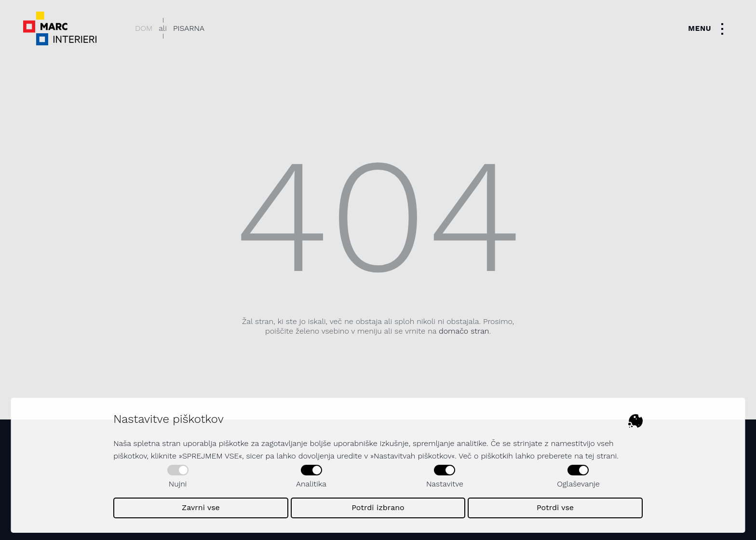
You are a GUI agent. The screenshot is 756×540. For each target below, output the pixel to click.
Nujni (178, 477)
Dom (144, 28)
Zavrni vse (201, 507)
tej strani (601, 456)
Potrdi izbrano (378, 507)
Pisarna (189, 28)
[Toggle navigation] (709, 28)
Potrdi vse (555, 507)
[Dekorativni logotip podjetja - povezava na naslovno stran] (60, 28)
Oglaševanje (578, 477)
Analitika (311, 477)
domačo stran (464, 331)
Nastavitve (445, 477)
